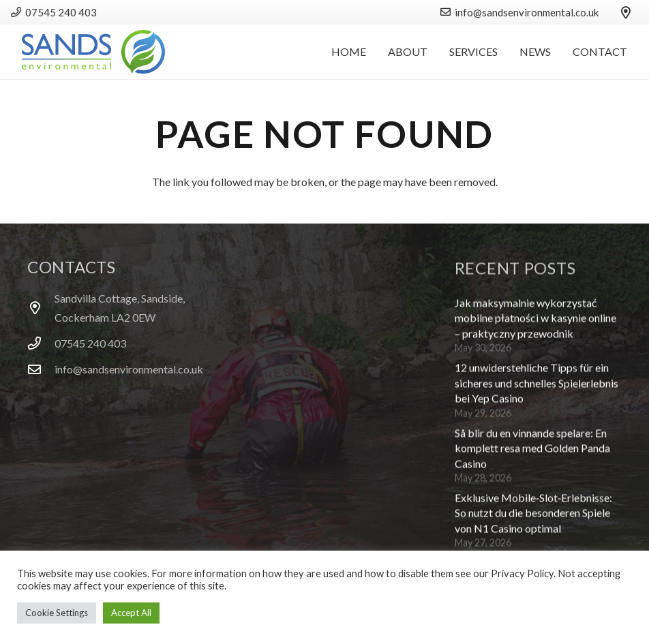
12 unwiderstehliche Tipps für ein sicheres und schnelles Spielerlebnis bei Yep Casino (537, 387)
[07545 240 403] (41, 343)
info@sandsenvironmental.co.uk (129, 369)
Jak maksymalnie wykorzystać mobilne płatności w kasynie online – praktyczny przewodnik (535, 322)
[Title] (626, 12)
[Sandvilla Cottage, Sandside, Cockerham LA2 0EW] (41, 308)
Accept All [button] (131, 613)
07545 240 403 (90, 343)
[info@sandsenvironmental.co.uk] (41, 369)
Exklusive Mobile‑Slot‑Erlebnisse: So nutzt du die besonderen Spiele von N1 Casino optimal (534, 517)
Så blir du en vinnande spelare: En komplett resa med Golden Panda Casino (532, 452)
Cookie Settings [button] (57, 613)
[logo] (93, 52)
